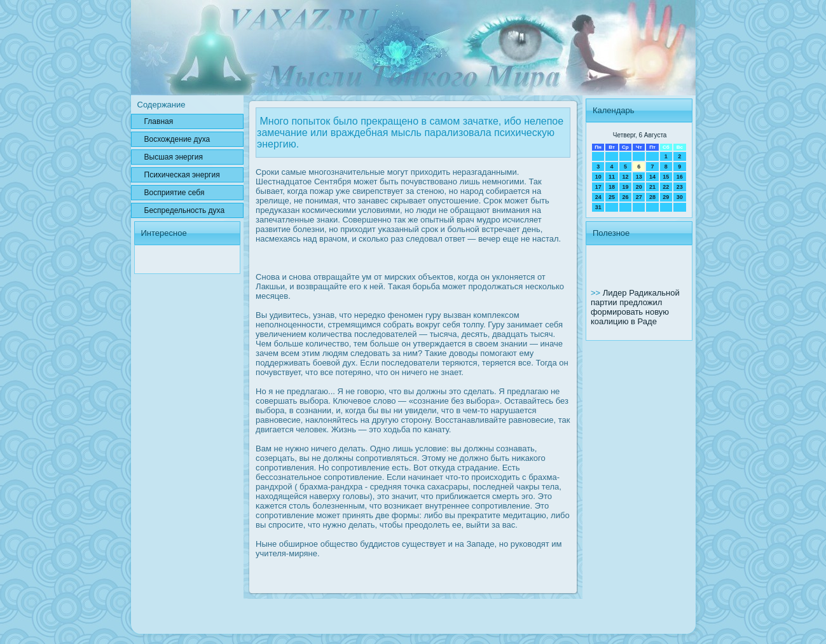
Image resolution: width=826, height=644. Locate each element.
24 (598, 197)
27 (639, 197)
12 (625, 177)
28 (652, 197)
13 (639, 177)
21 (652, 187)
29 (666, 197)
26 (625, 197)
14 (652, 177)
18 (612, 187)
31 (598, 207)
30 (680, 197)
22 (666, 187)
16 (680, 177)
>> (597, 293)
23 (680, 187)
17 (598, 187)
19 (625, 187)
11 (612, 177)
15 (666, 177)
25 (612, 197)
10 (598, 177)
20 (639, 187)
